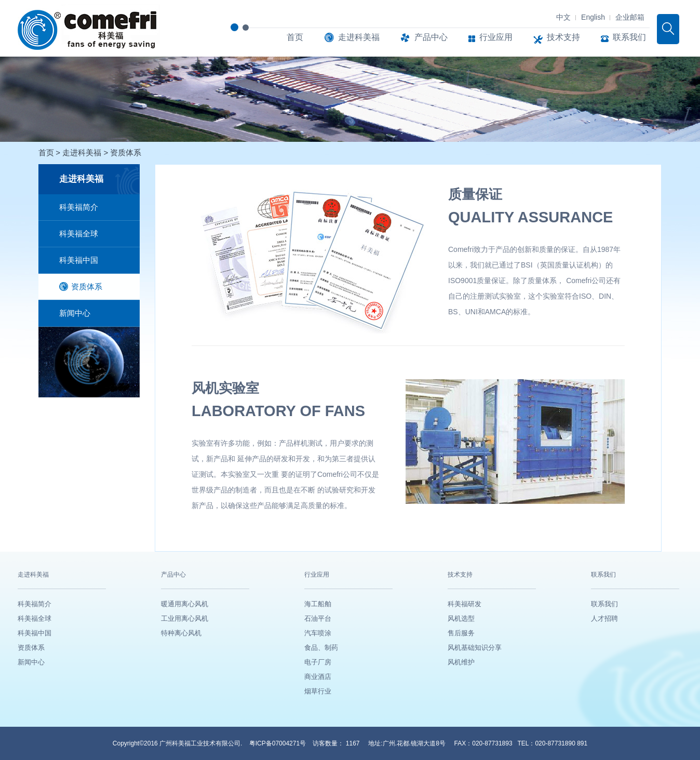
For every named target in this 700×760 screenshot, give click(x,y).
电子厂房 (318, 662)
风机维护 (461, 662)
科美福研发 (465, 604)
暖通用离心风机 (185, 604)
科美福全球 (79, 234)
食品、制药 (321, 648)
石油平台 (318, 618)
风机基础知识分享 (475, 648)
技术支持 (557, 37)
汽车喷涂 (318, 633)
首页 (295, 37)
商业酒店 (318, 677)
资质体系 (126, 152)
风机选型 (461, 618)
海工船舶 (318, 604)
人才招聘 (604, 618)
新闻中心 (75, 313)
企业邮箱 (630, 17)
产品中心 (424, 37)
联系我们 (623, 37)
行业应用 (490, 37)
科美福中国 (79, 260)
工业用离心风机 (185, 618)
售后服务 (461, 633)
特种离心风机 (181, 633)
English (593, 17)
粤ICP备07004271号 (279, 743)
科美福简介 (79, 207)
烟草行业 (318, 691)
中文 (563, 17)
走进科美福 (352, 37)
